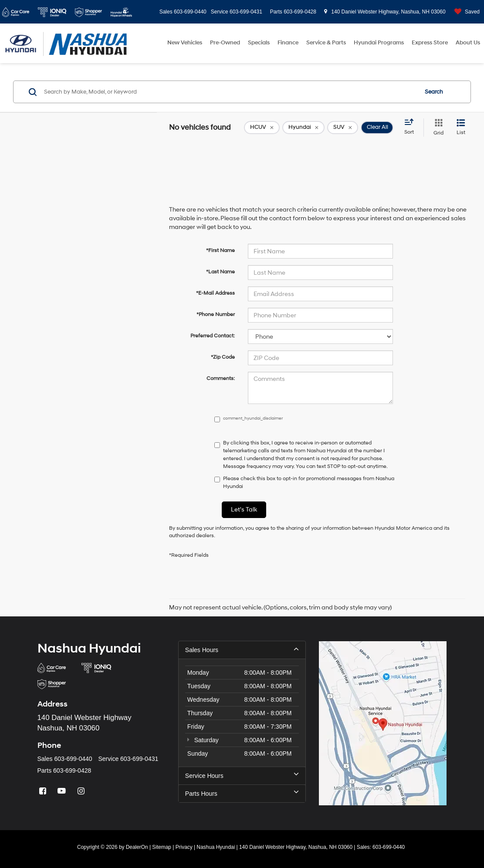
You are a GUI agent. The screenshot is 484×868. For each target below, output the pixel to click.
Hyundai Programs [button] (379, 43)
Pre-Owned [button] (225, 43)
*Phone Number (216, 315)
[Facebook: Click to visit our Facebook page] (44, 791)
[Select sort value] (412, 127)
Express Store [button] (430, 43)
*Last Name (220, 272)
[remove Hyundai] (303, 128)
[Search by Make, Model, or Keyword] (230, 92)
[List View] (461, 128)
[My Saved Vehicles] (465, 12)
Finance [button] (288, 43)
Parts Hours (242, 793)
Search (434, 92)
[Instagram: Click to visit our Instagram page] (82, 791)
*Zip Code (223, 357)
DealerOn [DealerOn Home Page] (137, 847)
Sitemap (162, 847)
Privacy (184, 847)
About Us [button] (468, 43)
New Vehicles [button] (185, 43)
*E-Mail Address (215, 293)
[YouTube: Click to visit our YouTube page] (63, 791)
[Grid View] (437, 128)
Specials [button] (259, 43)
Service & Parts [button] (326, 43)
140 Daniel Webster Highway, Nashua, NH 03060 (385, 12)
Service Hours (242, 775)
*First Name (220, 251)
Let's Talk (244, 510)
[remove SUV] (343, 128)
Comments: (221, 378)
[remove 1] (262, 128)
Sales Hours (242, 649)
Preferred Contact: (213, 336)
